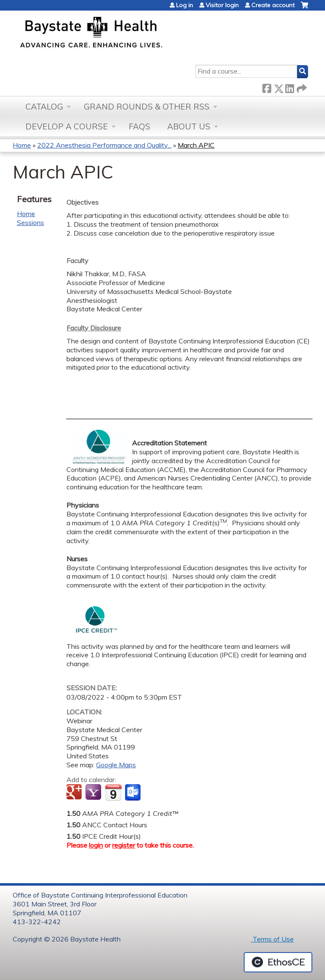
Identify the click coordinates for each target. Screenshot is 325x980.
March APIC (196, 145)
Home (22, 145)
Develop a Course (67, 126)
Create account (273, 5)
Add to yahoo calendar (94, 793)
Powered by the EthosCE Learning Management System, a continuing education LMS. (278, 962)
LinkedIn (289, 87)
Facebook (267, 87)
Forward (301, 87)
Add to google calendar (75, 793)
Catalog (44, 107)
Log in (185, 5)
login (96, 845)
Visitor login (222, 5)
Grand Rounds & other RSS (147, 107)
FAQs (139, 126)
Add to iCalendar (113, 792)
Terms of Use (272, 939)
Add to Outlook (134, 793)
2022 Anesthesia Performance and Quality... (104, 145)
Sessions (30, 222)
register (124, 845)
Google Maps (116, 765)
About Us (189, 126)
